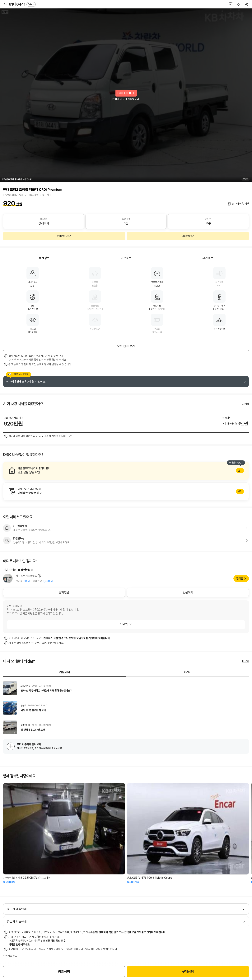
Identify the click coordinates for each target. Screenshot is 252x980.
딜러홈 (240, 578)
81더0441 (22, 4)
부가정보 (208, 258)
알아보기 (126, 471)
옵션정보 (44, 258)
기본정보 (126, 258)
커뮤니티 (65, 672)
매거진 (188, 672)
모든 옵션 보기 (126, 346)
